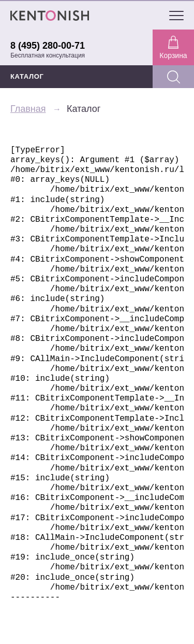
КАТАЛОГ (27, 76)
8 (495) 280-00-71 (48, 46)
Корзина (173, 48)
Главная (28, 109)
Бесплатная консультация (48, 55)
